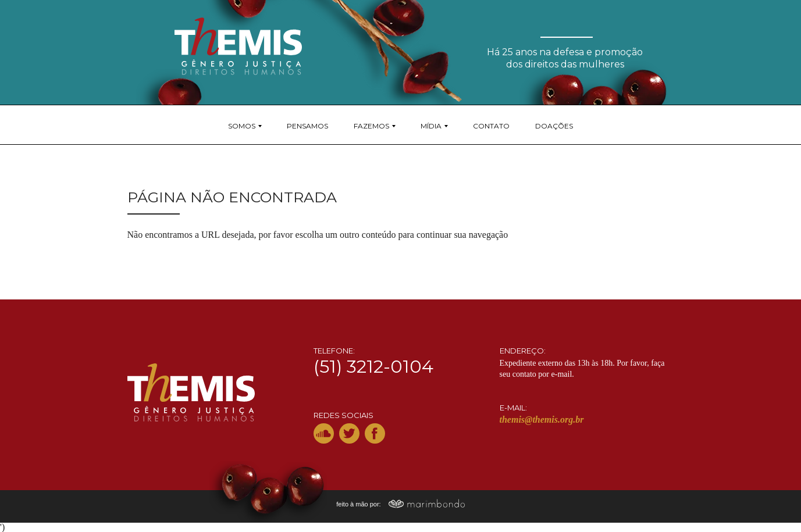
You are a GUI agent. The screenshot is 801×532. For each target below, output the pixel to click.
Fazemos (371, 126)
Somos (242, 126)
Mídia (431, 126)
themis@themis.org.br (542, 419)
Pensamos (307, 126)
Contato (491, 126)
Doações (554, 126)
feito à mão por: (401, 504)
